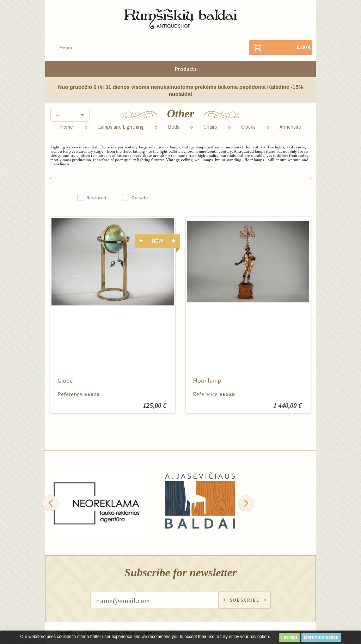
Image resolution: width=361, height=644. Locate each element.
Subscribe (245, 600)
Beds (174, 127)
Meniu (66, 48)
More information (321, 637)
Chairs (210, 127)
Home (66, 127)
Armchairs (290, 127)
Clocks (248, 127)
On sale (139, 197)
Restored (96, 197)
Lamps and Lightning (121, 127)
